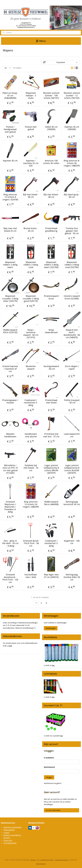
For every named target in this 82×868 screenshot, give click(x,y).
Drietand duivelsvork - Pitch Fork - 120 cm (10, 578)
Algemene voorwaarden (12, 827)
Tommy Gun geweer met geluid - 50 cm (72, 231)
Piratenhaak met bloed (51, 401)
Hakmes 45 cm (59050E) (72, 128)
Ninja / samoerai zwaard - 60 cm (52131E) (31, 334)
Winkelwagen (51, 628)
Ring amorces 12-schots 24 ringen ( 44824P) (31, 504)
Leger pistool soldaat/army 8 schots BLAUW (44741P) (72, 469)
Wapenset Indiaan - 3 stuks (31, 96)
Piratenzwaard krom (51, 297)
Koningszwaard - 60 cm (51, 368)
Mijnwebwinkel (41, 864)
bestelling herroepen (47, 860)
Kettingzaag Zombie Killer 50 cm (72, 577)
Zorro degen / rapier (72, 368)
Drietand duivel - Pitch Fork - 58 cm (31, 543)
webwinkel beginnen (62, 860)
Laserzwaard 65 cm (72, 435)
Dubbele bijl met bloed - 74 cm (31, 468)
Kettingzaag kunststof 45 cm (72, 503)
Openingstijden (9, 830)
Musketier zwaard (31, 368)
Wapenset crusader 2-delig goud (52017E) (31, 299)
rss (38, 860)
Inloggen (49, 777)
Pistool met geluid (31, 128)
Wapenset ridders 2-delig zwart (10, 265)
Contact (6, 833)
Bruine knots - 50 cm (31, 230)
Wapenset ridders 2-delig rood (31, 265)
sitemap (33, 860)
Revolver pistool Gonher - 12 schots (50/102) (72, 96)
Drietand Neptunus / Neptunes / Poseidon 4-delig (10, 507)
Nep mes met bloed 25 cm (10, 230)
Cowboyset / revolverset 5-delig (31, 403)
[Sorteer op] (60, 62)
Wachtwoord (49, 767)
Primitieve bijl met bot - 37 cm (51, 435)
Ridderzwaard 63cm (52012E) (10, 331)
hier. (53, 665)
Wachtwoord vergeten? (53, 783)
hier (53, 697)
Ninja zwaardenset (51, 331)
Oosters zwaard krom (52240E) (72, 297)
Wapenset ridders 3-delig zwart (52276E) (51, 265)
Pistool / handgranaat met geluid (10, 129)
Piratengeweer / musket (10, 401)
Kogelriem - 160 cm (72, 542)
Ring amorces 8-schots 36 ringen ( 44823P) (72, 163)
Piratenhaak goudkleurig (51, 230)
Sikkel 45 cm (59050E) (51, 128)
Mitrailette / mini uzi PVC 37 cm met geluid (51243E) (10, 469)
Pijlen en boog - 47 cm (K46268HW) (10, 96)
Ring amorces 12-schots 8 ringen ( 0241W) (10, 197)
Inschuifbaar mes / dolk (31, 576)
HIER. (10, 646)
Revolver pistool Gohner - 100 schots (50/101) (51, 96)
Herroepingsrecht (10, 843)
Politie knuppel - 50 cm (72, 401)
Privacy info (8, 840)
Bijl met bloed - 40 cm (51, 196)
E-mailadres (49, 758)
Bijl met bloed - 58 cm (31, 196)
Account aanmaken (53, 810)
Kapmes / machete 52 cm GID (31, 163)
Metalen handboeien (10, 435)
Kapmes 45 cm (10, 161)
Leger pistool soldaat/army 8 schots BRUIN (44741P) (51, 469)
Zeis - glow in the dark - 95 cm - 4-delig (10, 543)
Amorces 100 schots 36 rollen (51, 162)
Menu (41, 41)
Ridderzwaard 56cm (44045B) (51, 503)
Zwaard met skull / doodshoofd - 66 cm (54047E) (72, 334)
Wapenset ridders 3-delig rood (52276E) (72, 265)
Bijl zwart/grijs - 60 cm (72, 196)
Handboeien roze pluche (31, 435)
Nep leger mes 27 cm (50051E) (51, 576)
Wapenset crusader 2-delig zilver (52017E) (10, 299)
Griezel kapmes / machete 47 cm (10, 369)
